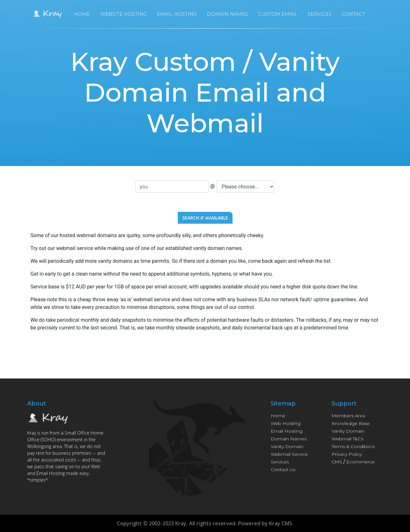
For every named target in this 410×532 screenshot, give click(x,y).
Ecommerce (361, 462)
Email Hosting (177, 16)
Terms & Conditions (353, 446)
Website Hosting (123, 16)
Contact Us (283, 470)
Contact (353, 16)
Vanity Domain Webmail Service (289, 450)
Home (82, 16)
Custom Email (278, 16)
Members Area (348, 416)
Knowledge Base (351, 423)
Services (320, 16)
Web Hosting (286, 423)
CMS (337, 462)
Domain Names (227, 16)
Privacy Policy (347, 454)
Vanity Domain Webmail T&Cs (348, 435)
